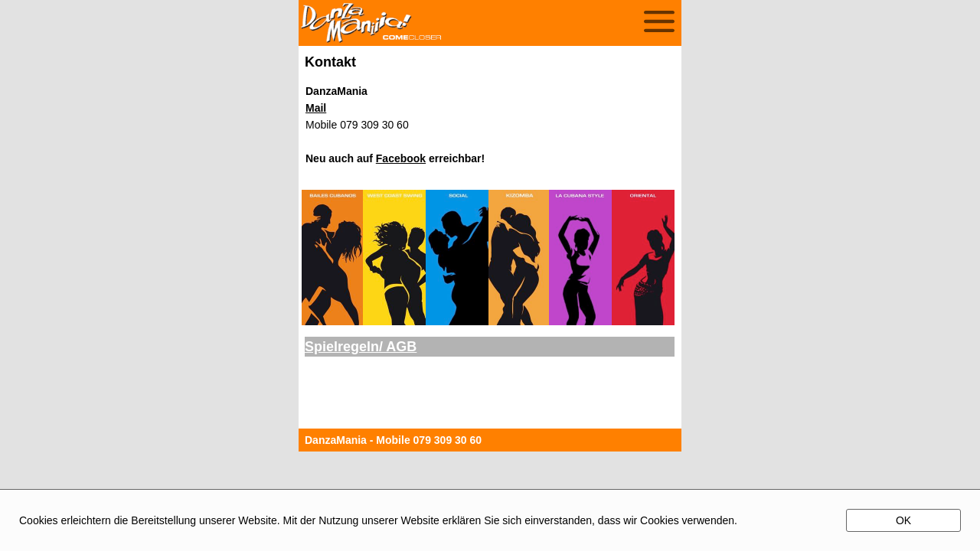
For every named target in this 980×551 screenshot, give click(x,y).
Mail (316, 108)
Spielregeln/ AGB (361, 347)
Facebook (401, 158)
